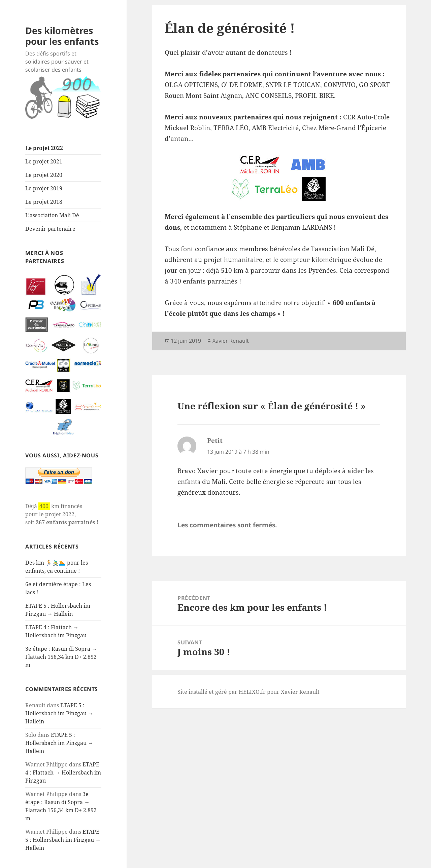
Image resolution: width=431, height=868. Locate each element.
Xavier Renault (231, 341)
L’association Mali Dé (52, 215)
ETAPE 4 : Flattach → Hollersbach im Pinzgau (63, 772)
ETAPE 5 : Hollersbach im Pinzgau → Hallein (59, 713)
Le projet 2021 (44, 161)
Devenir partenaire (50, 229)
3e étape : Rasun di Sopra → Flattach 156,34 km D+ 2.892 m (61, 657)
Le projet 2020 (44, 175)
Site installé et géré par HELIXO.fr (222, 692)
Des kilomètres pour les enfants (62, 36)
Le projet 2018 (44, 202)
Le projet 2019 (44, 188)
